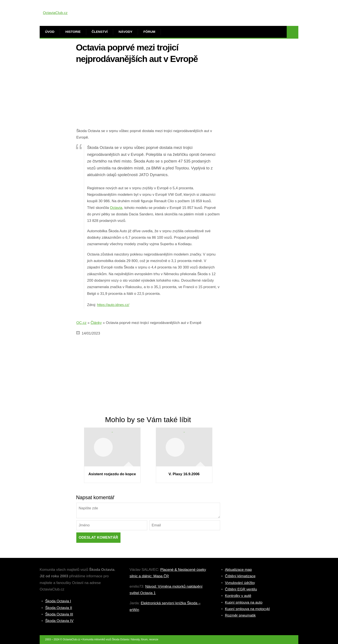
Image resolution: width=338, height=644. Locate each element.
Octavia (116, 208)
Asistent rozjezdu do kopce (112, 474)
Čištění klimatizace (240, 576)
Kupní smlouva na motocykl (247, 609)
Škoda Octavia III (59, 614)
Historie (73, 32)
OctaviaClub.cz (55, 13)
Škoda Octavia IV (59, 621)
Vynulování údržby (240, 583)
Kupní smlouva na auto (244, 602)
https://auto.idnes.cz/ (113, 305)
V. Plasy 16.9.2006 (184, 474)
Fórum (149, 32)
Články (96, 323)
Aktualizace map (239, 570)
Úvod (50, 32)
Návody (125, 32)
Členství (100, 32)
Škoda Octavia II (59, 608)
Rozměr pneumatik (240, 615)
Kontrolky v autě (238, 596)
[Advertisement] (148, 98)
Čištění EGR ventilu (241, 589)
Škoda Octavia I (58, 601)
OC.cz (81, 323)
